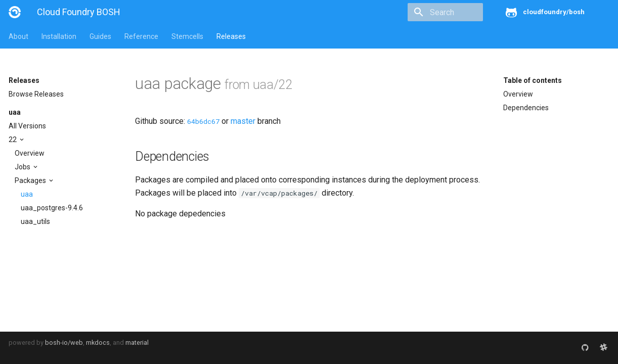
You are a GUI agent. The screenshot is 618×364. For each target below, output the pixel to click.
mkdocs (98, 343)
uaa (15, 112)
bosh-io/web (64, 343)
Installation (59, 36)
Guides (100, 36)
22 (13, 140)
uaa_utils (35, 221)
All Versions (27, 126)
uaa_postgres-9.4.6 (52, 208)
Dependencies (526, 108)
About (18, 36)
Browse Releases (36, 94)
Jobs (23, 167)
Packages (31, 180)
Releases (231, 36)
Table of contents (533, 80)
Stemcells (187, 36)
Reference (141, 36)
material (137, 343)
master (243, 121)
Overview (30, 153)
